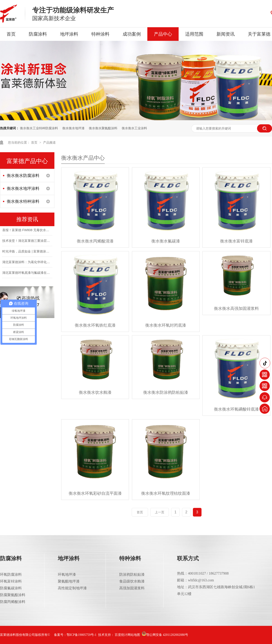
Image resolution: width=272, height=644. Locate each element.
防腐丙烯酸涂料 (13, 602)
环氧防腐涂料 (11, 574)
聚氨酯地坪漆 (69, 581)
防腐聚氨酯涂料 (13, 595)
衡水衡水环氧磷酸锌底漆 (236, 409)
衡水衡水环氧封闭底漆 (166, 325)
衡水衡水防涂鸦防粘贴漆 (166, 392)
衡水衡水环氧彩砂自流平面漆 (95, 493)
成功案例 (132, 34)
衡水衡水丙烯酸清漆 (95, 241)
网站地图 (134, 635)
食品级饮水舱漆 (132, 581)
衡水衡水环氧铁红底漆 (95, 325)
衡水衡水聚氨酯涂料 (103, 128)
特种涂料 (100, 34)
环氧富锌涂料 (11, 581)
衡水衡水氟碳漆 (166, 241)
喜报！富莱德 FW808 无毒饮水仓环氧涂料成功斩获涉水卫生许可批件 (51, 231)
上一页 (160, 512)
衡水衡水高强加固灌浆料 (236, 309)
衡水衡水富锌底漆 (236, 241)
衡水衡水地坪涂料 (23, 189)
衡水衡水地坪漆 (73, 128)
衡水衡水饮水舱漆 (95, 392)
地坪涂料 (69, 34)
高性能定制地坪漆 (72, 588)
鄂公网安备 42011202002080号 (165, 635)
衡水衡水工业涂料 (134, 128)
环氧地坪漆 (67, 574)
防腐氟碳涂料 (11, 588)
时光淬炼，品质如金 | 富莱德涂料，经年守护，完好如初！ (43, 252)
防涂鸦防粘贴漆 (132, 574)
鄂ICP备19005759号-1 (81, 635)
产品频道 (49, 142)
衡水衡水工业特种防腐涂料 (39, 128)
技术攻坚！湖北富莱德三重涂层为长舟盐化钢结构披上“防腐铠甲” (48, 242)
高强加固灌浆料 (132, 588)
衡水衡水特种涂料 (23, 201)
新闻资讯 (226, 34)
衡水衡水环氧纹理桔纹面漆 (166, 493)
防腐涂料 (38, 34)
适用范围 (194, 34)
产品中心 (163, 34)
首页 (11, 34)
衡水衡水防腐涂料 (23, 176)
